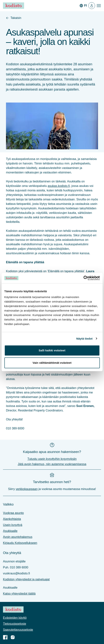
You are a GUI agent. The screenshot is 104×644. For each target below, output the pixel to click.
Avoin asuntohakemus (18, 537)
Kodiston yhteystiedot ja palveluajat (26, 579)
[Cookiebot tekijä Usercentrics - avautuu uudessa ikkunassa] (83, 278)
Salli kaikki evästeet (52, 350)
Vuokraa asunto (13, 513)
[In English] (83, 6)
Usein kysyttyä (13, 525)
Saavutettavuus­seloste (18, 630)
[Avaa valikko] (99, 6)
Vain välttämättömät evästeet (52, 363)
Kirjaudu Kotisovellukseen (20, 543)
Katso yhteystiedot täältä (19, 594)
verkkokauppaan (27, 489)
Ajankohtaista (12, 519)
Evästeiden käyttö (15, 618)
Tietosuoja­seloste (15, 624)
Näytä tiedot (84, 339)
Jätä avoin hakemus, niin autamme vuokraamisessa (52, 464)
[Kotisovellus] (92, 6)
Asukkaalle (10, 531)
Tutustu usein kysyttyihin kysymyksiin (52, 459)
